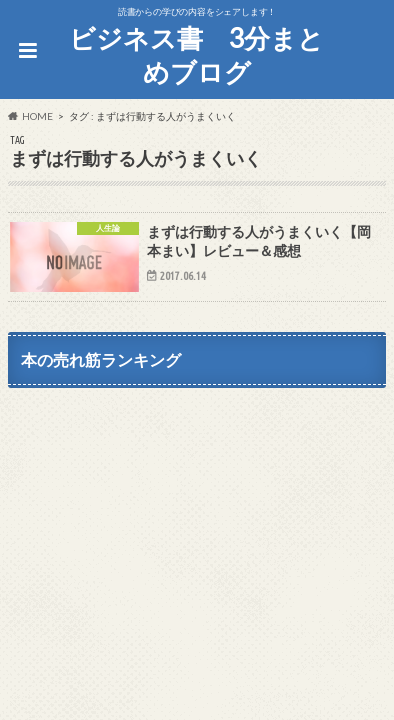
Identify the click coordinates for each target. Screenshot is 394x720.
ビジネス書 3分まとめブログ (196, 55)
